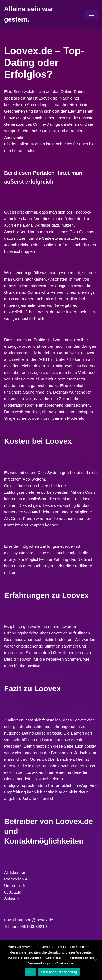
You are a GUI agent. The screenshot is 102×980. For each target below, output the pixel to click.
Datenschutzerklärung (59, 972)
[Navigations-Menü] (92, 14)
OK (30, 972)
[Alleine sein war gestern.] (41, 14)
